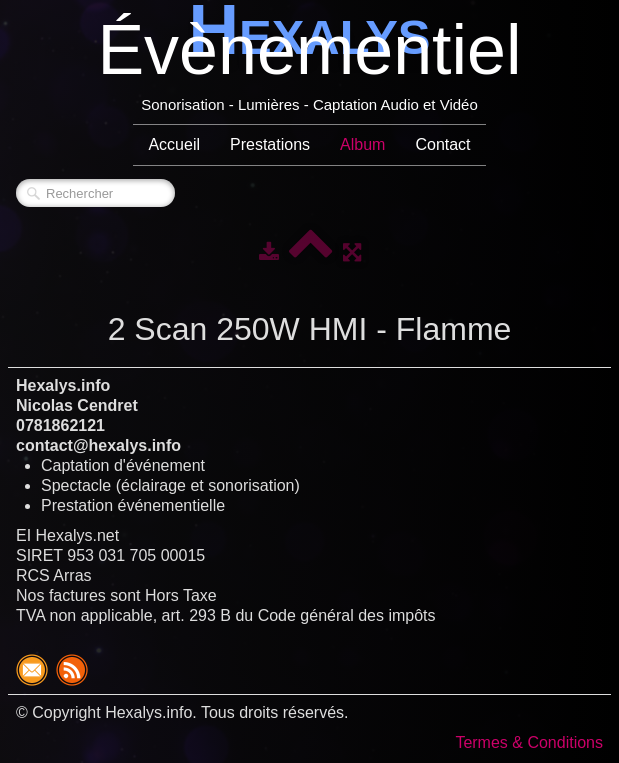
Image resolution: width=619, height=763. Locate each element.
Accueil (174, 144)
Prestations (270, 144)
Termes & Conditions (529, 742)
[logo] (309, 59)
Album (362, 144)
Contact (442, 144)
